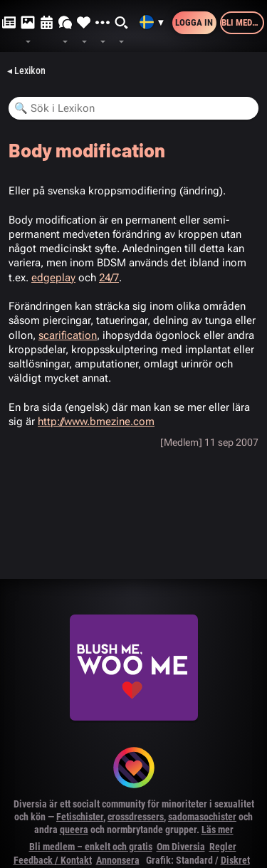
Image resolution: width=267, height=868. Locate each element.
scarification (68, 335)
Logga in (194, 22)
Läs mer (218, 830)
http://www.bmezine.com (96, 422)
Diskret (235, 860)
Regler (223, 847)
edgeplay (53, 278)
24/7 (109, 278)
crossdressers (136, 817)
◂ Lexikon (26, 70)
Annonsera (118, 860)
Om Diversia (181, 847)
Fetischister (80, 817)
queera (74, 830)
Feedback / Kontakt (53, 860)
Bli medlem (243, 22)
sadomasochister (202, 817)
